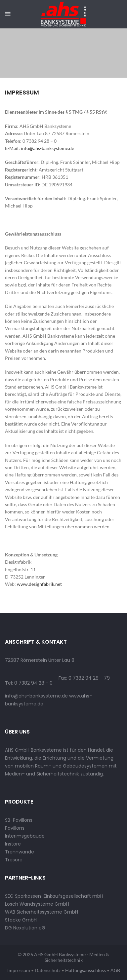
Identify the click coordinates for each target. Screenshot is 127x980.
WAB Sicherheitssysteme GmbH (42, 912)
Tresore (14, 860)
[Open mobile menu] (8, 14)
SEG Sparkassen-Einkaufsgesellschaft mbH (54, 896)
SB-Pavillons (19, 820)
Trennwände (20, 852)
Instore (13, 844)
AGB (115, 970)
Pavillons (15, 828)
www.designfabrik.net (39, 584)
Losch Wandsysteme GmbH (37, 904)
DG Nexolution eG (25, 928)
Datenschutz (48, 970)
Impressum (19, 970)
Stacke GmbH (21, 920)
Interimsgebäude (25, 836)
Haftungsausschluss (85, 970)
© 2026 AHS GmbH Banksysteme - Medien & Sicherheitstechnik (63, 957)
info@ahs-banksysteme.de (47, 148)
